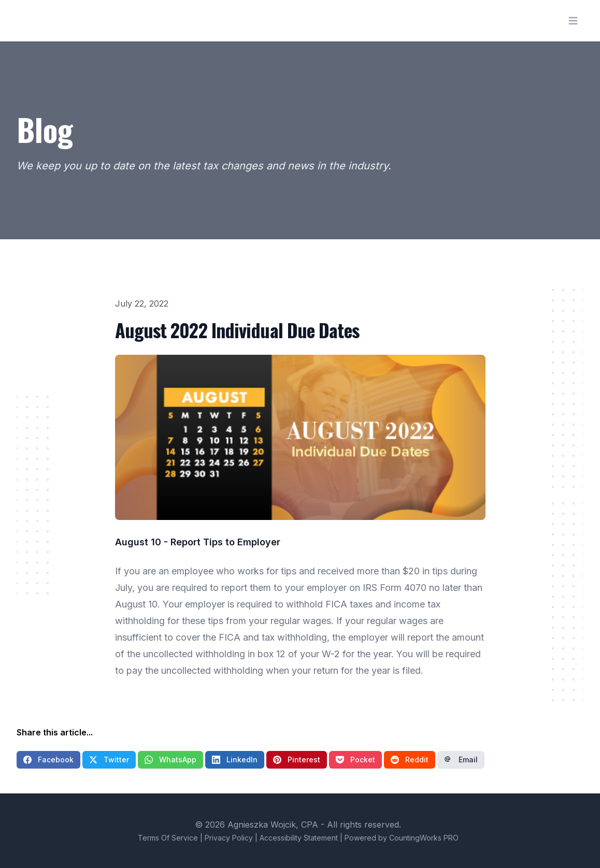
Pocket (355, 759)
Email (461, 759)
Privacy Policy (229, 838)
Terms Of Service (168, 838)
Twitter (109, 759)
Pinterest (297, 759)
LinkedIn (235, 759)
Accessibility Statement (299, 838)
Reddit (410, 759)
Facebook (48, 759)
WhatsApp (170, 759)
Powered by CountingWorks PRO (402, 838)
